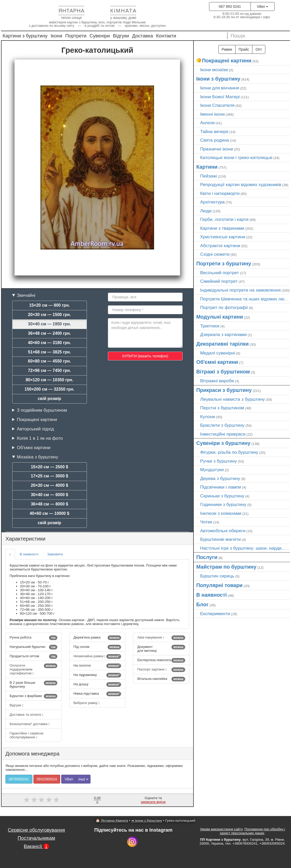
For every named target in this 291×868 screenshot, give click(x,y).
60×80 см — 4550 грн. (50, 361)
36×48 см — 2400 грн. (50, 333)
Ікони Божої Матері (220, 97)
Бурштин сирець (217, 576)
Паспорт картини (161, 670)
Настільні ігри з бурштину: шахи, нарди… (243, 548)
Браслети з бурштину (222, 425)
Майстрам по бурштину (226, 567)
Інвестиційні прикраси (223, 434)
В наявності (29, 554)
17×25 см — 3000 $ (50, 476)
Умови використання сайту (221, 829)
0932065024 (47, 779)
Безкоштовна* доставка (30, 724)
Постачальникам (36, 838)
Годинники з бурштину (223, 504)
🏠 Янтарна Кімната (112, 821)
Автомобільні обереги (223, 531)
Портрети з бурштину (224, 264)
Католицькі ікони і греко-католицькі (236, 157)
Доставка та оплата (26, 715)
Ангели (207, 123)
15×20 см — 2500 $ (50, 467)
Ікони (56, 36)
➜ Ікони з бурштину (147, 821)
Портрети (76, 36)
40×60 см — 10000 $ (49, 513)
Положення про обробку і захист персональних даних (252, 831)
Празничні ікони (217, 149)
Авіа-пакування (161, 638)
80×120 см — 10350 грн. (49, 380)
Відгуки (121, 36)
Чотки (206, 522)
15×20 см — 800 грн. (49, 305)
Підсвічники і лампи (221, 487)
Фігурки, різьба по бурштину (229, 452)
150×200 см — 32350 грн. (50, 389)
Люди (206, 211)
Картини (207, 167)
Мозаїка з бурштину (37, 457)
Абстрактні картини (220, 246)
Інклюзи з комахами (221, 513)
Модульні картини (220, 317)
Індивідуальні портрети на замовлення (240, 290)
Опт (259, 49)
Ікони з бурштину (218, 79)
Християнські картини (223, 237)
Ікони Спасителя (217, 105)
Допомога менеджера (32, 754)
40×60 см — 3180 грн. (50, 343)
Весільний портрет (220, 273)
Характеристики (25, 539)
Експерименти (215, 614)
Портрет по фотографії (224, 307)
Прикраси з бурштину (224, 390)
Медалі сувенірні (218, 353)
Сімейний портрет (219, 281)
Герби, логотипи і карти (224, 219)
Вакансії (37, 846)
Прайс (244, 49)
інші (83, 779)
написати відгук (153, 802)
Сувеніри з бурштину (223, 443)
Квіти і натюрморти (220, 193)
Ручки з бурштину (219, 461)
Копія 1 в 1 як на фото (40, 438)
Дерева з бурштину (220, 478)
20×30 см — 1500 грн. (50, 315)
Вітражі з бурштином (223, 372)
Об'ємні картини (34, 448)
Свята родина (215, 140)
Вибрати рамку (86, 703)
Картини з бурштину (25, 36)
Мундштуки (212, 470)
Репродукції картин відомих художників (241, 185)
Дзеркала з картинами (224, 334)
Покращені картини (37, 419)
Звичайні (26, 295)
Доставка (143, 36)
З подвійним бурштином (42, 410)
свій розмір (49, 399)
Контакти (166, 36)
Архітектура (213, 202)
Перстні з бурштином (222, 408)
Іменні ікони (213, 114)
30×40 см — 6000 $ (50, 495)
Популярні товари (220, 585)
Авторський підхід (35, 429)
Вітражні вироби (217, 381)
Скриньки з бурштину (222, 496)
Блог (202, 604)
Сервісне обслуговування (36, 830)
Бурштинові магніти (221, 539)
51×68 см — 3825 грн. (50, 352)
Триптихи (210, 326)
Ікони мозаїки (214, 70)
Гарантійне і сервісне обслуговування (27, 735)
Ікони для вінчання (220, 88)
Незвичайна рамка (97, 656)
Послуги (207, 557)
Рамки (227, 49)
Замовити (55, 554)
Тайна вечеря (214, 131)
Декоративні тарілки (223, 344)
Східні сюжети (215, 254)
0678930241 (19, 779)
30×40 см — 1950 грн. (50, 324)
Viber (262, 6)
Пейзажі (209, 176)
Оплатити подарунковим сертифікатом (33, 669)
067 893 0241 (230, 6)
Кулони (208, 417)
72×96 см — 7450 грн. (50, 370)
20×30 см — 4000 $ (50, 485)
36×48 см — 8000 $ (50, 504)
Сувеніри (100, 36)
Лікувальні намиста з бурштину (233, 399)
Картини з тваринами (222, 228)
